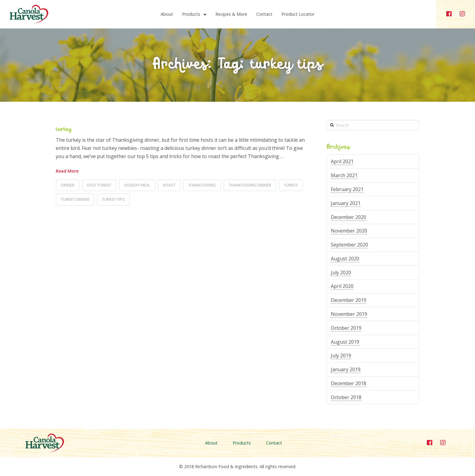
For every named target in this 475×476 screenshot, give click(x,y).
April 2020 (342, 286)
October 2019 (346, 328)
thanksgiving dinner (250, 185)
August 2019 (345, 342)
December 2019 (349, 300)
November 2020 (349, 231)
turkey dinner (75, 199)
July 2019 (341, 355)
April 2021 (342, 161)
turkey (63, 129)
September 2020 (349, 245)
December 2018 (349, 383)
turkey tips (113, 199)
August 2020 (345, 259)
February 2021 (347, 189)
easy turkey (99, 185)
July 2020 (341, 273)
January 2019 (346, 369)
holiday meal (137, 185)
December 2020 (349, 217)
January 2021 (346, 203)
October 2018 (346, 397)
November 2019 (349, 314)
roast (169, 185)
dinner (68, 185)
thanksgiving (202, 185)
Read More (67, 171)
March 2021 (344, 175)
